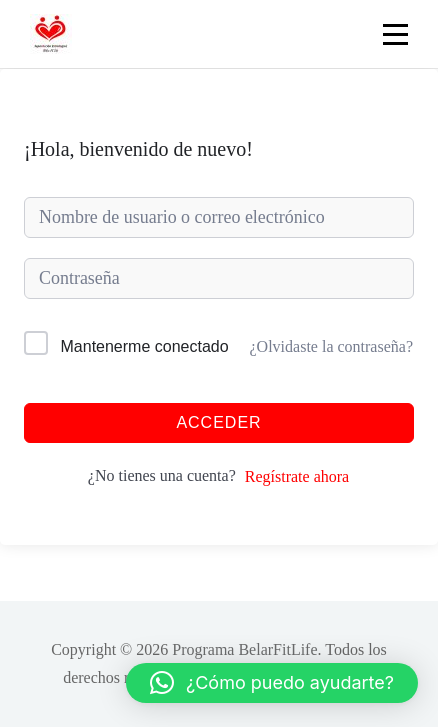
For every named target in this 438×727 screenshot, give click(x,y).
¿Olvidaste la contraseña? (331, 346)
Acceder (218, 422)
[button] (272, 683)
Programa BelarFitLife (244, 649)
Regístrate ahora (297, 476)
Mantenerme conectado (145, 346)
